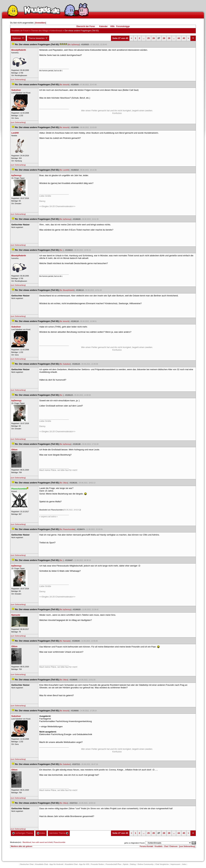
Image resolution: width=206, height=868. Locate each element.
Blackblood (27, 842)
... (144, 38)
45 (184, 38)
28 (164, 38)
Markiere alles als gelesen (22, 846)
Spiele (126, 864)
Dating (133, 864)
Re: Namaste (65, 641)
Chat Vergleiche (162, 864)
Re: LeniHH (64, 170)
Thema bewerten (38, 38)
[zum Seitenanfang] (18, 80)
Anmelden (40, 23)
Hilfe (113, 26)
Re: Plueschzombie (67, 529)
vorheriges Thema (23, 833)
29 (169, 38)
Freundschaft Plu (114, 864)
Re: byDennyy (74, 44)
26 (154, 38)
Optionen (18, 38)
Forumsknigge (123, 26)
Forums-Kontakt (146, 846)
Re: (61, 250)
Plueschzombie (60, 842)
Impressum (175, 864)
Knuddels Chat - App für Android (49, 864)
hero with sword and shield (42, 842)
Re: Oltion (64, 483)
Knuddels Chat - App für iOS (77, 864)
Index (41, 833)
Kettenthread (56, 31)
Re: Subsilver (65, 364)
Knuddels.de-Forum (20, 31)
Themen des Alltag (39, 31)
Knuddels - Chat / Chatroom (166, 846)
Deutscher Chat (27, 864)
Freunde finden (97, 864)
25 (148, 38)
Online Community (145, 864)
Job (184, 864)
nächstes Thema (59, 833)
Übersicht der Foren (86, 26)
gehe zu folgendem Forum (134, 843)
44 (179, 38)
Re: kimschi (64, 85)
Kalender (103, 26)
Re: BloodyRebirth (67, 290)
